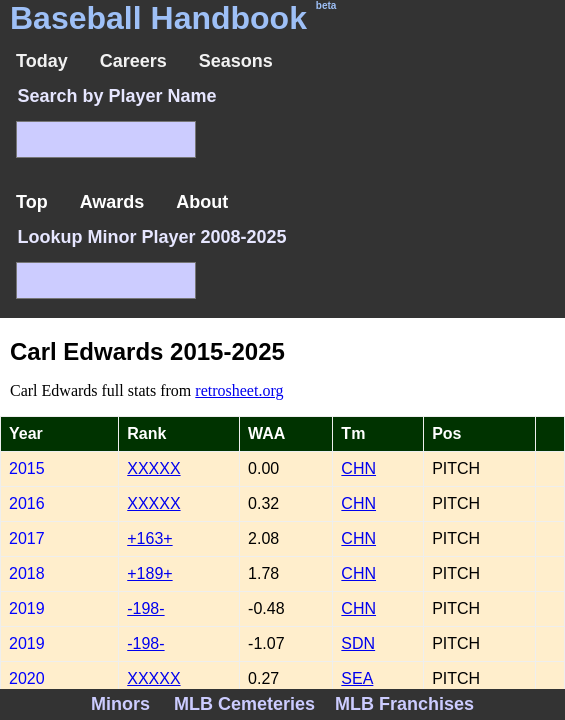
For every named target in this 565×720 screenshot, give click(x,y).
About (202, 202)
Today (42, 61)
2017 (27, 538)
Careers (133, 61)
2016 (27, 503)
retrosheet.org (239, 390)
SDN (358, 643)
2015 (27, 468)
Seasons (236, 61)
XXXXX (153, 468)
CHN (358, 468)
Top (32, 202)
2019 (27, 608)
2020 (27, 678)
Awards (112, 202)
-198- (145, 608)
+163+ (149, 538)
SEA (357, 678)
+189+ (149, 573)
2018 (27, 573)
